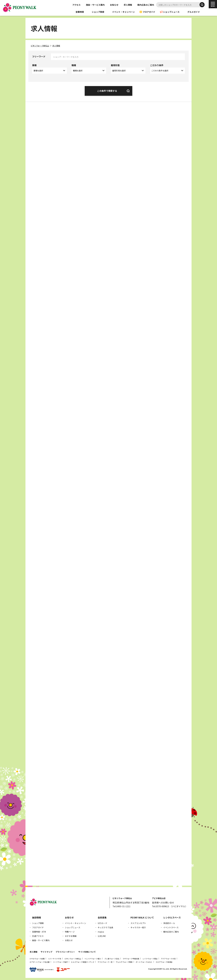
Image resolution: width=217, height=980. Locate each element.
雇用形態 (115, 65)
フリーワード (39, 56)
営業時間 (80, 12)
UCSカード (102, 923)
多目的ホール (169, 923)
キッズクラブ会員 (105, 927)
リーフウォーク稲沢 (60, 962)
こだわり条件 (157, 65)
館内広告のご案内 (146, 5)
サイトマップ (46, 952)
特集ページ (70, 932)
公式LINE (102, 936)
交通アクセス (38, 936)
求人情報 (128, 5)
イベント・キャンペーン (123, 12)
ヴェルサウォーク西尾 (124, 962)
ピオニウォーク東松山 (73, 959)
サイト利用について (87, 952)
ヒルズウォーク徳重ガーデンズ (83, 962)
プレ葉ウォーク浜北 (112, 959)
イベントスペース (171, 927)
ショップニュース (171, 12)
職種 (74, 65)
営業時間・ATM (39, 932)
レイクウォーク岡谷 (150, 959)
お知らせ (114, 5)
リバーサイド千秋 (55, 959)
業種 (34, 65)
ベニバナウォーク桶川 (93, 959)
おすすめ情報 (71, 936)
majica (101, 932)
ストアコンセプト (138, 923)
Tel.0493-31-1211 (122, 906)
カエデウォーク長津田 (164, 962)
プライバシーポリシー (65, 952)
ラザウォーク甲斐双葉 (131, 959)
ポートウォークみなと (144, 962)
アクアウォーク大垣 (168, 959)
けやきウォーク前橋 (37, 959)
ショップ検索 (98, 12)
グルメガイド (194, 12)
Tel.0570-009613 (161, 906)
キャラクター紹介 (138, 927)
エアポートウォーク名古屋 (40, 962)
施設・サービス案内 (95, 5)
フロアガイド (149, 12)
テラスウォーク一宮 (105, 962)
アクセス (76, 5)
